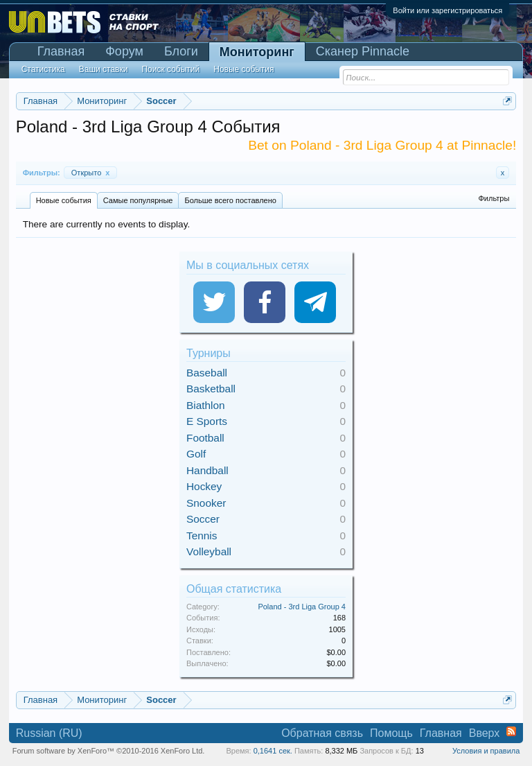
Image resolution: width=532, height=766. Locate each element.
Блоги (181, 51)
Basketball (211, 389)
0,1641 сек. (273, 751)
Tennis (202, 536)
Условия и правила (486, 751)
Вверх (485, 733)
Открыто (91, 173)
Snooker (206, 503)
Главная (61, 51)
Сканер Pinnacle (363, 51)
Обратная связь (322, 733)
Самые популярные (138, 200)
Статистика (43, 69)
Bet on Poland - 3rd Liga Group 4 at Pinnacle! (382, 145)
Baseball (207, 373)
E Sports (207, 421)
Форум (124, 51)
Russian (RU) (49, 733)
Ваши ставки (104, 69)
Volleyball (209, 551)
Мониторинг (257, 52)
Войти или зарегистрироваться (447, 10)
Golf (196, 454)
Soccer (203, 519)
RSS (511, 731)
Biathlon (206, 405)
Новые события (64, 200)
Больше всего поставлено (230, 200)
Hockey (204, 486)
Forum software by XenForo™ (109, 751)
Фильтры (494, 198)
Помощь (391, 733)
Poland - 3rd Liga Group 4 (302, 607)
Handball (207, 470)
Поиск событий (170, 69)
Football (205, 438)
